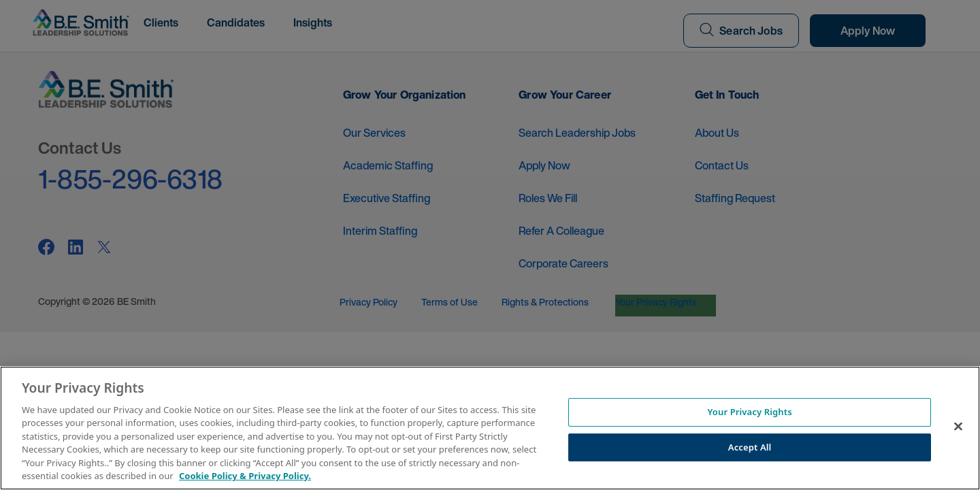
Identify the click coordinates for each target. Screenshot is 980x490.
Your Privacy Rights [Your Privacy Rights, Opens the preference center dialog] (749, 412)
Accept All (750, 446)
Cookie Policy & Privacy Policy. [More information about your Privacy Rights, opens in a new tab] (245, 476)
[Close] (958, 426)
